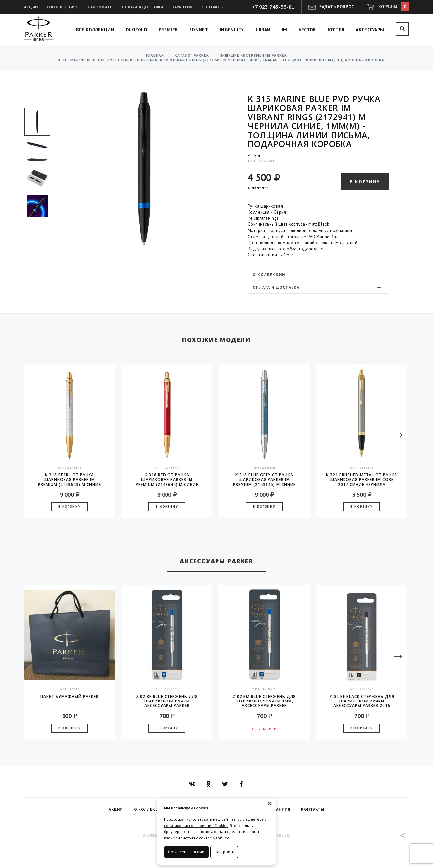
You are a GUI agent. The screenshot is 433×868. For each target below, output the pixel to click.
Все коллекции (95, 30)
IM (284, 30)
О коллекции (318, 275)
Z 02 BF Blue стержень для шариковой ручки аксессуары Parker (167, 701)
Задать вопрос (337, 7)
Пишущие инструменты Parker (253, 55)
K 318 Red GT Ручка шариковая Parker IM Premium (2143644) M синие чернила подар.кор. (167, 480)
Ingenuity (232, 30)
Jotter (336, 30)
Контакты (213, 7)
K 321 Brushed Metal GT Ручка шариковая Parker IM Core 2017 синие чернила (362, 480)
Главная (155, 55)
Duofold (136, 30)
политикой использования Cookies (196, 825)
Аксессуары (370, 30)
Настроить (224, 852)
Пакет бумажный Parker (70, 697)
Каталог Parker (192, 55)
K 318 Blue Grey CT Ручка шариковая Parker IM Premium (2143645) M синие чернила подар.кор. (264, 480)
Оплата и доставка (142, 7)
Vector (307, 30)
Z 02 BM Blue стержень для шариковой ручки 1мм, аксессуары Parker (264, 701)
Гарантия (182, 7)
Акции (31, 7)
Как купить (100, 7)
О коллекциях (63, 7)
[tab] (318, 275)
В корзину (365, 182)
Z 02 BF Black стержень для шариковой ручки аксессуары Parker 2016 (362, 701)
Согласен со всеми (186, 852)
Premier (168, 30)
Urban (263, 30)
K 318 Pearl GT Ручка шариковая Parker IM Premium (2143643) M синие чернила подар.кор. (70, 480)
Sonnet (199, 30)
